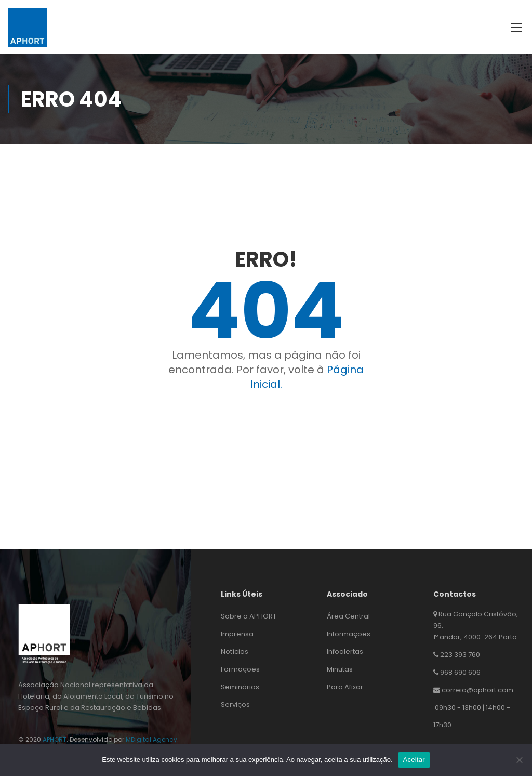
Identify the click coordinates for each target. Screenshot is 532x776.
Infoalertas (345, 652)
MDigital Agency (151, 739)
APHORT (55, 739)
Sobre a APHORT (249, 616)
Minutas (340, 669)
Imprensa (237, 634)
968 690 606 (460, 672)
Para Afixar (345, 687)
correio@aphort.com (477, 690)
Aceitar (414, 760)
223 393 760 (460, 655)
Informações (349, 634)
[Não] (519, 760)
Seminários (240, 687)
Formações (240, 669)
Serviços (235, 705)
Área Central (348, 616)
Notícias (235, 652)
